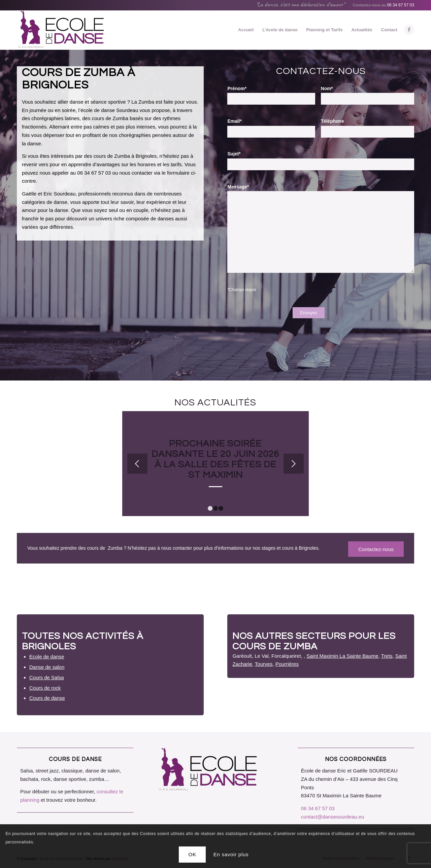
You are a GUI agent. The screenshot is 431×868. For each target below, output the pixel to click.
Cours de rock (45, 688)
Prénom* (237, 89)
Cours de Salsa (47, 677)
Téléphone (333, 121)
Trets (387, 656)
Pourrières (287, 664)
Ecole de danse (47, 657)
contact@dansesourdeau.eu (333, 817)
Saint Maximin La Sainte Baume (342, 656)
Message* (238, 187)
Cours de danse (47, 698)
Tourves (264, 664)
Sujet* (234, 154)
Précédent (137, 464)
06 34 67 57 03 (401, 5)
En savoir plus (231, 854)
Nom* (327, 89)
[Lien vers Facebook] (409, 30)
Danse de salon (47, 667)
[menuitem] (246, 30)
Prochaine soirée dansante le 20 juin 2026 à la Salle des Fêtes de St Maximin (215, 459)
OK (192, 854)
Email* (234, 121)
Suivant (294, 464)
